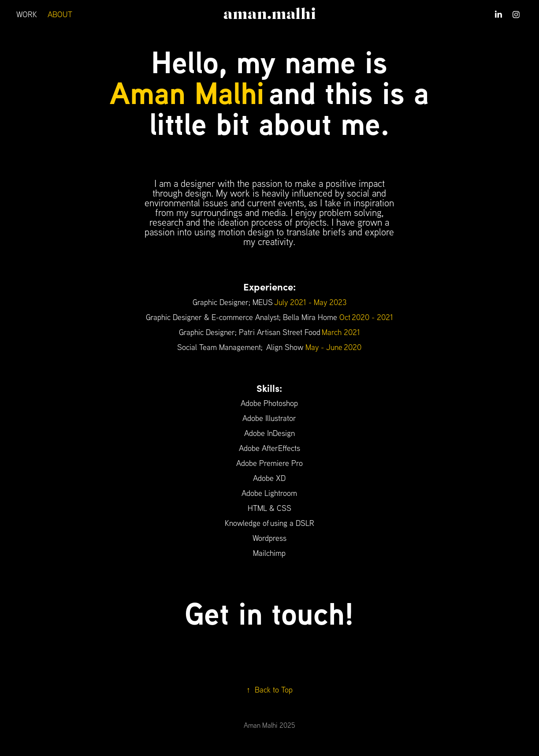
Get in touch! (269, 613)
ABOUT (60, 14)
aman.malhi (270, 14)
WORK (27, 14)
